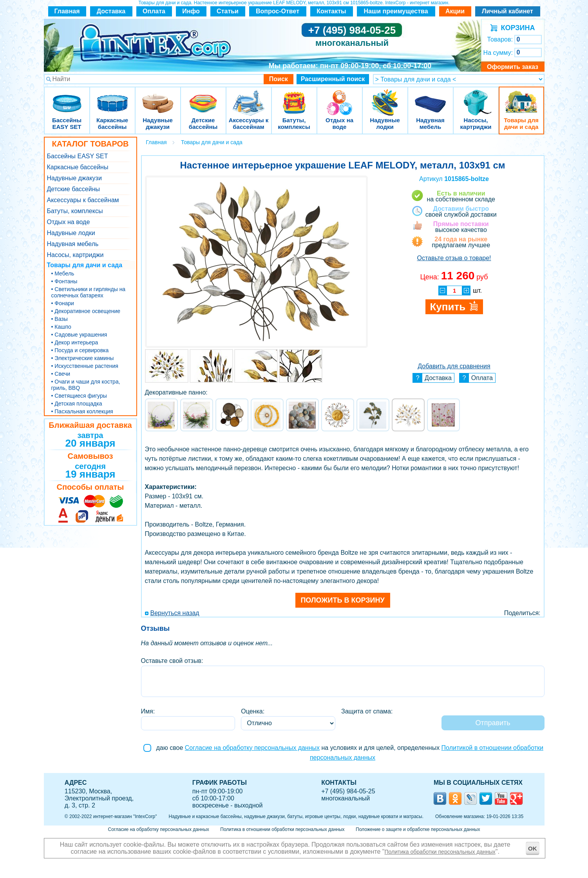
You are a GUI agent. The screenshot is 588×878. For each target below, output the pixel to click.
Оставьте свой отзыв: (172, 661)
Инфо (191, 11)
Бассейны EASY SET (67, 98)
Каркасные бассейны (112, 98)
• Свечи (61, 374)
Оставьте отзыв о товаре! (454, 258)
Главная (67, 11)
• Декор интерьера (75, 342)
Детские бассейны (203, 98)
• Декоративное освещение (86, 311)
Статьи (228, 11)
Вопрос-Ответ (278, 11)
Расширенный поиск (333, 79)
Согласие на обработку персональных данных (252, 748)
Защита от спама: (367, 711)
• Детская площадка (77, 404)
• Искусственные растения (85, 366)
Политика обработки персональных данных (440, 852)
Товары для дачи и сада (521, 98)
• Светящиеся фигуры (79, 396)
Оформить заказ (513, 67)
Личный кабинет (507, 11)
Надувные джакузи (158, 98)
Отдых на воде (340, 98)
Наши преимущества (396, 11)
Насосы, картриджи (476, 98)
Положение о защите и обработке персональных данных (418, 829)
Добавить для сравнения (454, 366)
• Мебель (63, 273)
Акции (455, 11)
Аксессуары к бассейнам (249, 98)
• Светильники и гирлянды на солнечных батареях (89, 292)
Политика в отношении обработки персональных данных (282, 829)
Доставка (111, 11)
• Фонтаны (64, 281)
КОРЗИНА (516, 28)
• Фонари (63, 303)
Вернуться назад (175, 613)
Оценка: (253, 711)
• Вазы (60, 319)
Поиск (279, 79)
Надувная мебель (431, 98)
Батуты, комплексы (294, 98)
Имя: (148, 711)
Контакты (331, 11)
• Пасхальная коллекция (82, 411)
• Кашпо (61, 327)
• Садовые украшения (79, 335)
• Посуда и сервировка (80, 350)
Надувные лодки (385, 98)
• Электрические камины (83, 358)
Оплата (154, 11)
